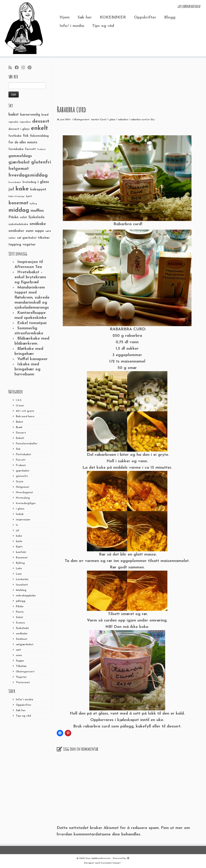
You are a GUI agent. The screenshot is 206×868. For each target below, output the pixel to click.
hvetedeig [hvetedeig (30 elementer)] (29, 182)
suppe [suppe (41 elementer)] (39, 231)
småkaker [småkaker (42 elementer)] (16, 231)
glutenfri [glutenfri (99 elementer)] (41, 162)
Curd (103, 120)
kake (19, 536)
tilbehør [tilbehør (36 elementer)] (44, 238)
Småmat (22, 639)
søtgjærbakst (25, 645)
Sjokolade (22, 628)
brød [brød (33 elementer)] (45, 115)
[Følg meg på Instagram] (24, 68)
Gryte (20, 482)
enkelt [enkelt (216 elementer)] (39, 128)
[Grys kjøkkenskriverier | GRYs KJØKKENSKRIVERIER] (24, 28)
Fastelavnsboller (27, 444)
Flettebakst (24, 455)
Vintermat (23, 683)
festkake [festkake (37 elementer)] (15, 136)
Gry (152, 120)
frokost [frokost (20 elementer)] (41, 149)
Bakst (20, 422)
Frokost (21, 465)
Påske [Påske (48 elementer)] (13, 217)
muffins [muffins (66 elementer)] (37, 211)
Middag (21, 590)
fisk (18, 449)
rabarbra (123, 120)
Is (17, 525)
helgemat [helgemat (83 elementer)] (19, 169)
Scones (20, 623)
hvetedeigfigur (26, 503)
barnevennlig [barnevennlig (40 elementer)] (30, 115)
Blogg (170, 17)
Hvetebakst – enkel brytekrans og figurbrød (30, 277)
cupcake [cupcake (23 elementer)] (13, 122)
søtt (19, 650)
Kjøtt (19, 547)
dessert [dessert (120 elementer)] (41, 121)
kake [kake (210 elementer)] (22, 189)
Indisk (20, 514)
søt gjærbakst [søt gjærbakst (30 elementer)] (27, 238)
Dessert (21, 433)
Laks (19, 569)
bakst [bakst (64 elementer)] (14, 115)
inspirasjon (23, 520)
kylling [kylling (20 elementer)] (33, 204)
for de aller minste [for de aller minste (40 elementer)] (23, 143)
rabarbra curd (139, 120)
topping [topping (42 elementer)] (15, 245)
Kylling (20, 563)
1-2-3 (19, 400)
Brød (19, 427)
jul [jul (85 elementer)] (11, 189)
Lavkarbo (22, 579)
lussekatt (22, 585)
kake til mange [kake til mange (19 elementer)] (16, 197)
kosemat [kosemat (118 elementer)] (18, 203)
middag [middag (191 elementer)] (19, 210)
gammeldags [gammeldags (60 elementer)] (20, 156)
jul (18, 531)
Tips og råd (103, 26)
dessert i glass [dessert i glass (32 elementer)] (19, 129)
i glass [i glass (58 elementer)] (43, 182)
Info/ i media (72, 26)
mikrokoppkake (26, 596)
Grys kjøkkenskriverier (98, 858)
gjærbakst (23, 471)
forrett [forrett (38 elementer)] (30, 149)
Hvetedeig (23, 498)
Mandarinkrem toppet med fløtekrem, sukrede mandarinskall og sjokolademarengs (32, 298)
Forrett (21, 460)
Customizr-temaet (111, 863)
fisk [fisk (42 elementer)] (26, 136)
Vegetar (21, 677)
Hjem (65, 17)
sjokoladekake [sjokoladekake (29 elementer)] (18, 224)
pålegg (21, 601)
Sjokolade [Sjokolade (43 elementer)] (37, 217)
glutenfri (22, 476)
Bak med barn (25, 417)
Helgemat (23, 487)
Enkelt (20, 438)
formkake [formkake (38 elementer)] (16, 149)
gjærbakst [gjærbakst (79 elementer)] (19, 162)
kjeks (19, 541)
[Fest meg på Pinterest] (31, 68)
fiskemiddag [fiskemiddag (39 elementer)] (39, 136)
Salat (20, 617)
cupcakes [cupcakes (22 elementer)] (25, 122)
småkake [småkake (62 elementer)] (38, 224)
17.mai (20, 406)
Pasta (20, 612)
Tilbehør (21, 666)
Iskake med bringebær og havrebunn (27, 369)
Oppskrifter (145, 17)
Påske (20, 607)
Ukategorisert (25, 672)
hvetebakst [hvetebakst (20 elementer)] (15, 182)
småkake (22, 634)
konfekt (21, 552)
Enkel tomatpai (32, 323)
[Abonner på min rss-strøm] (12, 68)
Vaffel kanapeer (32, 359)
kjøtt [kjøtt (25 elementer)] (29, 196)
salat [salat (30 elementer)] (23, 217)
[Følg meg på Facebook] (18, 68)
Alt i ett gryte (25, 411)
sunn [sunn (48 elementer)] (30, 231)
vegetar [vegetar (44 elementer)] (29, 245)
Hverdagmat (24, 493)
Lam (19, 574)
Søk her (85, 17)
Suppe (20, 661)
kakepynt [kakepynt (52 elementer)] (38, 190)
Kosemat (22, 558)
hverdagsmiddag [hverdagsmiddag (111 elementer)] (28, 175)
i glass (20, 509)
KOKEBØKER (113, 17)
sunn (19, 655)
